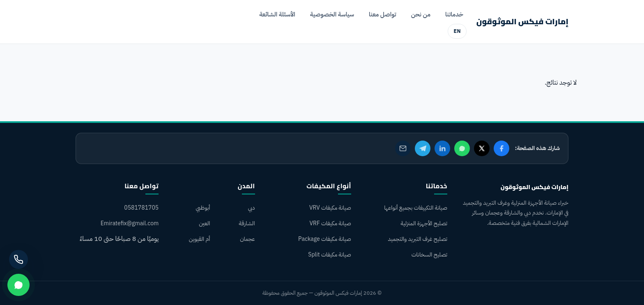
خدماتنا (454, 14)
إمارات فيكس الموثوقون (522, 22)
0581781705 (141, 208)
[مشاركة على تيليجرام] (423, 148)
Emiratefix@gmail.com (130, 223)
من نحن (421, 14)
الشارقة (247, 223)
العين (204, 223)
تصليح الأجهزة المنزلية (424, 223)
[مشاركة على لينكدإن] (442, 148)
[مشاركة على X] (482, 148)
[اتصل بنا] (18, 259)
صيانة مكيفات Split (330, 255)
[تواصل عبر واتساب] (18, 285)
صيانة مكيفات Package (325, 239)
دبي (252, 208)
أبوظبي (203, 208)
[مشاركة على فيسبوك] (501, 148)
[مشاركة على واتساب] (462, 148)
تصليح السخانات (429, 255)
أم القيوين (200, 239)
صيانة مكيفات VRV (330, 208)
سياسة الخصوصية (332, 14)
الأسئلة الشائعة (277, 14)
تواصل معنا (383, 14)
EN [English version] (457, 31)
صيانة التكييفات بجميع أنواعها (416, 208)
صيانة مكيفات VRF (330, 223)
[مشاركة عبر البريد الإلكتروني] (403, 148)
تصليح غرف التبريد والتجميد (417, 239)
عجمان (247, 239)
